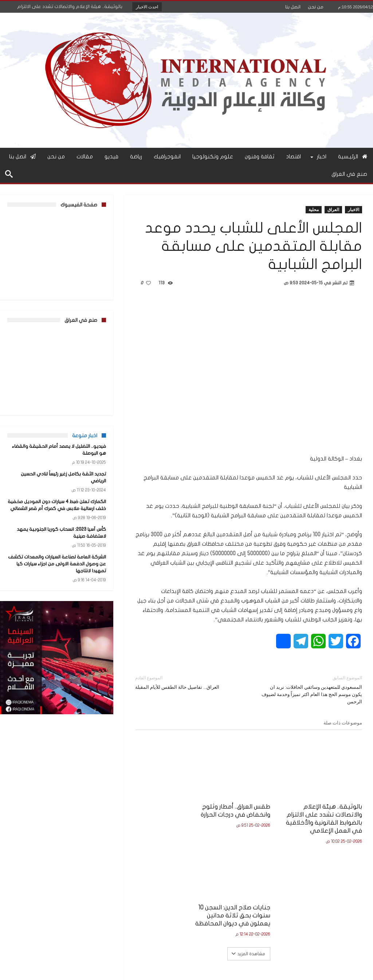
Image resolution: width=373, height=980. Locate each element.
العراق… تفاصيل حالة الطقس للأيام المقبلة (186, 682)
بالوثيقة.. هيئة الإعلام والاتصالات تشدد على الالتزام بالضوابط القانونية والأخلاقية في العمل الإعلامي (329, 813)
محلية (314, 210)
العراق (333, 210)
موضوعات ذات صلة (343, 723)
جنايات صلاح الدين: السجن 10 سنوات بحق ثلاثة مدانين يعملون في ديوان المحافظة (171, 809)
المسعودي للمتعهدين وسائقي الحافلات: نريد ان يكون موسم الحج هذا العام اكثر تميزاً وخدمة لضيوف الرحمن (311, 689)
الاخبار (354, 210)
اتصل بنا (293, 7)
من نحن (316, 7)
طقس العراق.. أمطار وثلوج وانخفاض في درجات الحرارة (249, 801)
